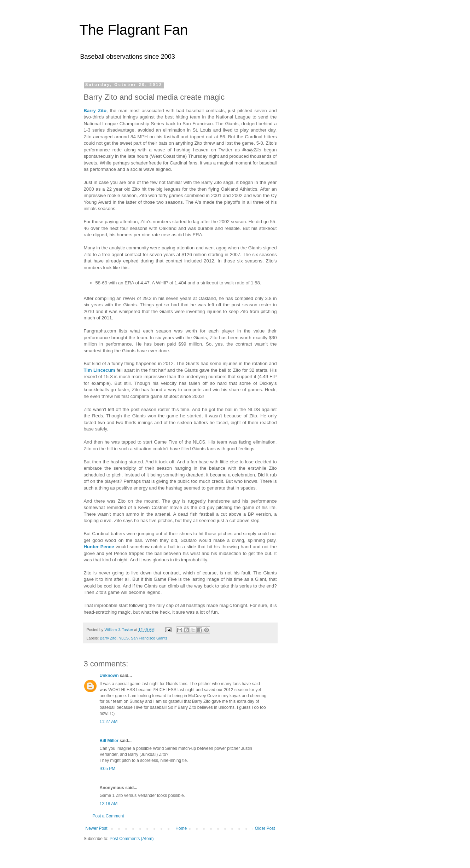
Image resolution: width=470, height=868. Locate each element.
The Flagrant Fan (134, 30)
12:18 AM (109, 804)
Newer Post (97, 828)
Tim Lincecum (100, 370)
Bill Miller (109, 741)
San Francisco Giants (149, 638)
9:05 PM (108, 769)
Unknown (109, 676)
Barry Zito (95, 111)
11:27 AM (109, 722)
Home (181, 828)
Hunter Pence (99, 547)
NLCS (124, 638)
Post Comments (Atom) (132, 839)
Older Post (265, 828)
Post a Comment (108, 816)
